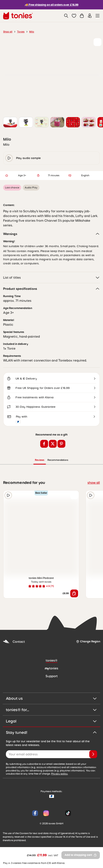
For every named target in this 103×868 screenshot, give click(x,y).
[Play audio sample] (8, 495)
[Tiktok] (67, 813)
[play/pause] (9, 158)
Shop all (8, 32)
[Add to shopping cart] (74, 593)
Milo (32, 32)
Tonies (21, 32)
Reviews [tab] (40, 460)
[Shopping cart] (82, 16)
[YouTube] (57, 813)
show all (94, 483)
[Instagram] (46, 813)
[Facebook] (35, 813)
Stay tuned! (51, 732)
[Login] (90, 16)
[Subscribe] (93, 754)
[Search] (66, 16)
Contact (14, 642)
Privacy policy (59, 774)
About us (51, 698)
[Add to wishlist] (98, 42)
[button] (74, 16)
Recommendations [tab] (58, 460)
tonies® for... (51, 710)
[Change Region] (88, 642)
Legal (51, 721)
